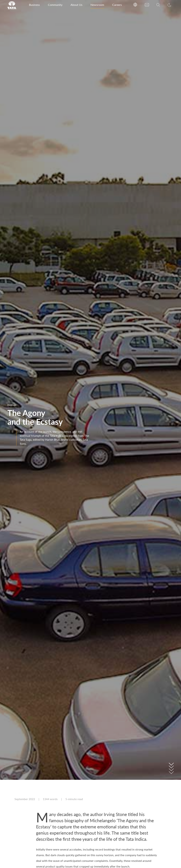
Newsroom (97, 5)
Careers (117, 5)
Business (34, 5)
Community (55, 5)
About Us (76, 5)
